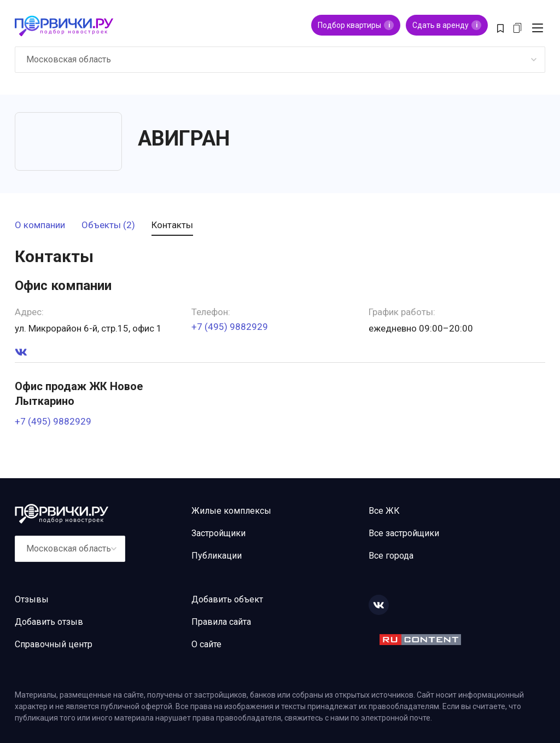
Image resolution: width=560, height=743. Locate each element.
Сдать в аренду (447, 25)
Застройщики (218, 533)
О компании (40, 225)
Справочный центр (54, 644)
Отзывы (32, 599)
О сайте (206, 644)
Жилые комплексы (231, 511)
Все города (391, 556)
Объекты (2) (108, 225)
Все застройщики (404, 533)
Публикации (217, 556)
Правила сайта (221, 622)
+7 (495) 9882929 (230, 327)
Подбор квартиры (356, 25)
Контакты (172, 225)
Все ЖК (384, 511)
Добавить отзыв (49, 622)
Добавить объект (227, 599)
